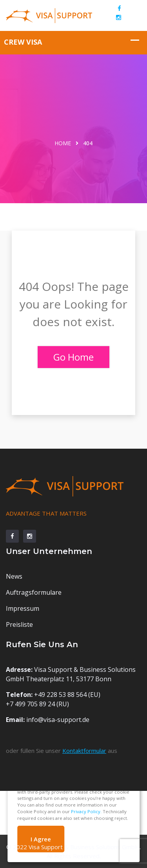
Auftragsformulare (34, 592)
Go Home (73, 357)
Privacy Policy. (86, 811)
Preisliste (19, 624)
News (14, 576)
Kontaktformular (84, 751)
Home (63, 143)
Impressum (23, 608)
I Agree (41, 839)
